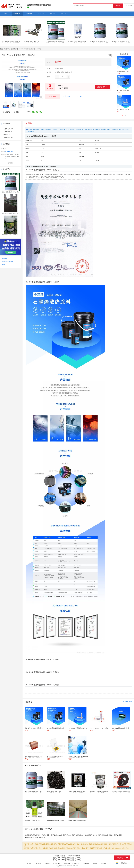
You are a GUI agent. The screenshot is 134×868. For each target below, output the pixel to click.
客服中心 (48, 863)
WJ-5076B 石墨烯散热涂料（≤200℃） (70, 858)
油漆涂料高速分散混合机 (32, 42)
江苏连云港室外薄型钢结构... (10, 235)
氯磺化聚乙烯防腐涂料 (33, 835)
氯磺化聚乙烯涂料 (91, 835)
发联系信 (52, 96)
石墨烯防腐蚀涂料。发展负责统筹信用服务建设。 (61, 42)
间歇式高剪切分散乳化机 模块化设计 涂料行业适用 (83, 42)
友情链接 (103, 863)
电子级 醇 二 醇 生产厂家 (32, 821)
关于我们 (29, 863)
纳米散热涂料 (30, 838)
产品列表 (7, 49)
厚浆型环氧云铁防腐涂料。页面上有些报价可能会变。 (106, 42)
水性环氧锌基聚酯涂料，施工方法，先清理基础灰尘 (40, 792)
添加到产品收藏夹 (8, 262)
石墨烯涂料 (14, 49)
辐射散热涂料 (40, 838)
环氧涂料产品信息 (59, 856)
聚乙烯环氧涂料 (78, 835)
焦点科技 (69, 866)
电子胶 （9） (7, 135)
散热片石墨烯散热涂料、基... (10, 192)
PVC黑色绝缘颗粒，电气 (54, 792)
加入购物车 (68, 96)
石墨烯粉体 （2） (9, 129)
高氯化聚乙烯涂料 (115, 835)
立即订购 (78, 96)
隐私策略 (67, 863)
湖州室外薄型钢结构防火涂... (10, 213)
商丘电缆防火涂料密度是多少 (11, 42)
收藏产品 (6, 112)
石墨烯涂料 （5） (9, 138)
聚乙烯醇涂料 (103, 835)
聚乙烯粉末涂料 (56, 835)
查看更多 (11, 163)
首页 (1, 49)
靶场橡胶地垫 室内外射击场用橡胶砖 (79, 821)
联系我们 (39, 863)
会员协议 (77, 863)
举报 (16, 112)
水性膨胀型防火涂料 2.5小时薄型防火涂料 (60, 821)
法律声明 (86, 863)
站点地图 (58, 863)
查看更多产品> (128, 702)
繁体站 (95, 863)
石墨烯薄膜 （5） (9, 132)
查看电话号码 (102, 87)
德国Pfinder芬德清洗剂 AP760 (99, 792)
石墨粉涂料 (46, 835)
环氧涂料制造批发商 (74, 856)
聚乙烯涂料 (67, 835)
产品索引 (5, 259)
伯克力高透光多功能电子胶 (77, 792)
